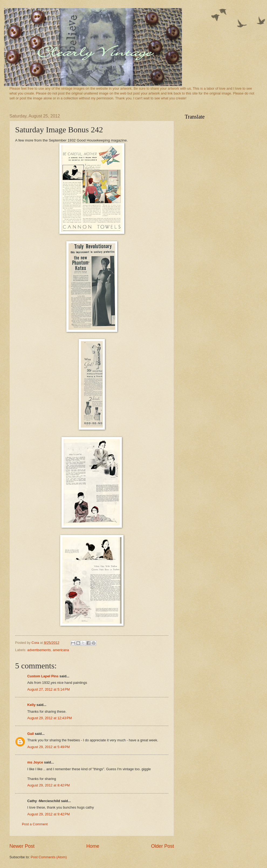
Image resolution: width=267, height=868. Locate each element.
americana (61, 650)
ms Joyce (35, 762)
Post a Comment (35, 824)
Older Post (162, 846)
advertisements (39, 650)
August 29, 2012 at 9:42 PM (49, 814)
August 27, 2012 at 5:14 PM (49, 689)
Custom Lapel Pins (43, 676)
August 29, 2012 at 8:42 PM (49, 785)
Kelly (31, 705)
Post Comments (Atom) (49, 857)
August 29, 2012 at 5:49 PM (49, 747)
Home (93, 846)
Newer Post (22, 846)
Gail (30, 734)
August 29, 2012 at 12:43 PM (49, 718)
